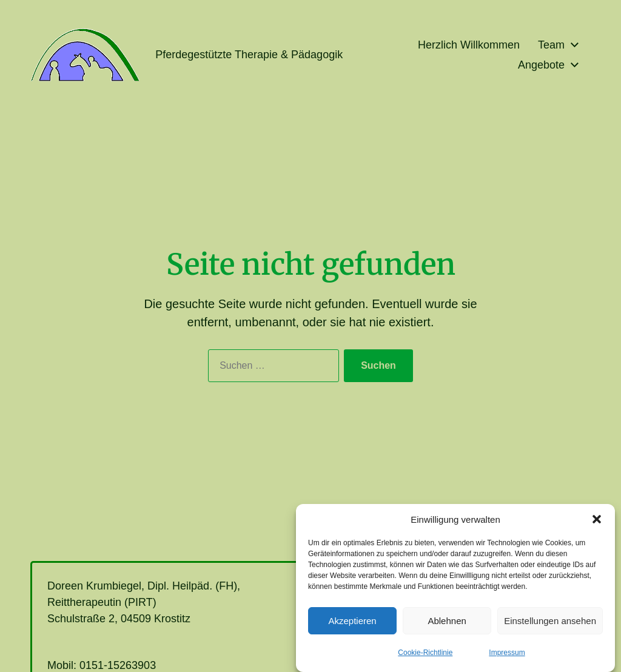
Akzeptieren (352, 626)
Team (551, 45)
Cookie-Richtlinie (425, 658)
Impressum (507, 658)
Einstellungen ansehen (550, 626)
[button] (597, 525)
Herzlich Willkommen (469, 45)
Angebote (541, 65)
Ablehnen (447, 626)
